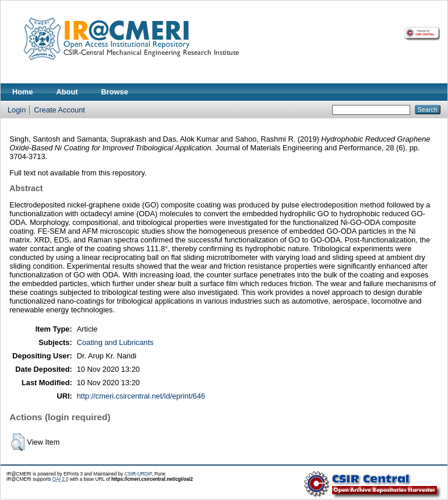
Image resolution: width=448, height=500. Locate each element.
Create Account (59, 110)
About (67, 92)
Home (23, 92)
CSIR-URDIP (138, 474)
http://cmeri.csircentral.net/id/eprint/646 (141, 396)
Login (17, 110)
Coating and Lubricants (115, 342)
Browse (115, 92)
